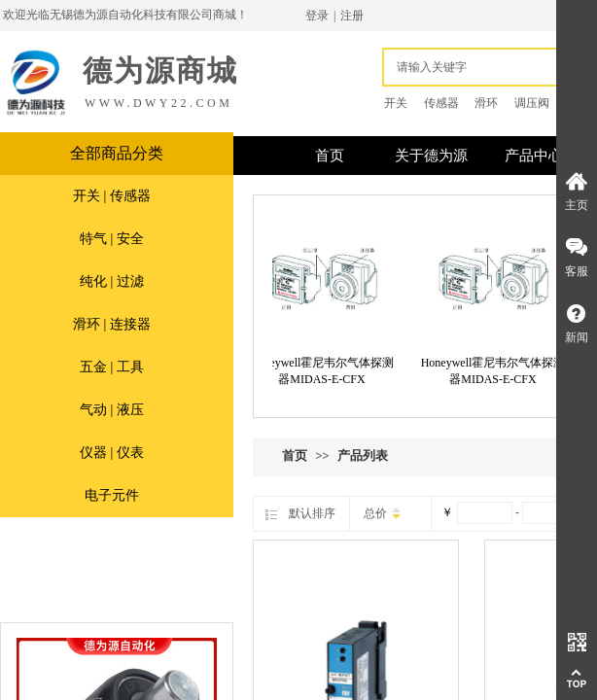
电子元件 (112, 495)
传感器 (441, 103)
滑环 (486, 103)
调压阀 (532, 103)
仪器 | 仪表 (112, 453)
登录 (317, 16)
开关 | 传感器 (112, 196)
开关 (396, 103)
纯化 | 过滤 (112, 281)
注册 (352, 16)
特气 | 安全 (112, 239)
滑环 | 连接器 (112, 324)
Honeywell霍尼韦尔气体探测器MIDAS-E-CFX (327, 371)
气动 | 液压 (112, 410)
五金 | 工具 (112, 367)
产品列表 (363, 455)
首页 (295, 455)
